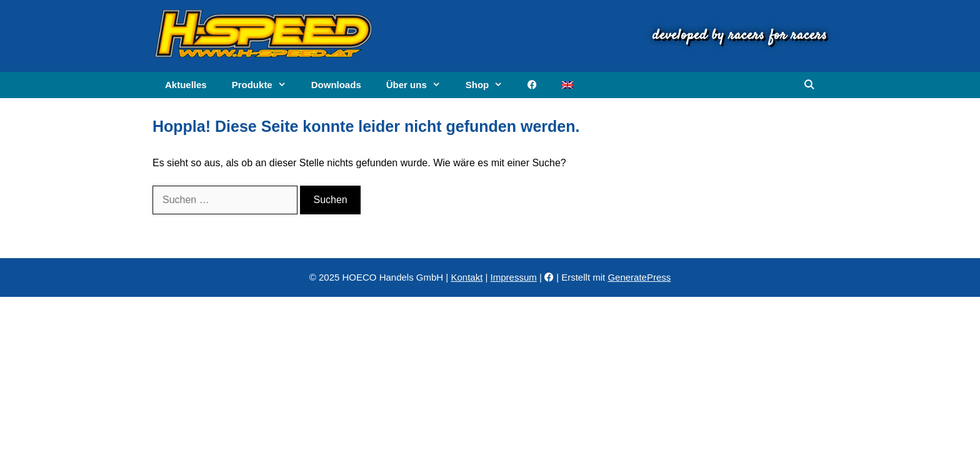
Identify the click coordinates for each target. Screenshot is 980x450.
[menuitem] (567, 85)
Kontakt (467, 277)
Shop (491, 85)
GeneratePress (639, 277)
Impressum (514, 277)
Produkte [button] (265, 85)
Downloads (336, 85)
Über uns (420, 85)
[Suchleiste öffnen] (809, 85)
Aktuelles (186, 85)
